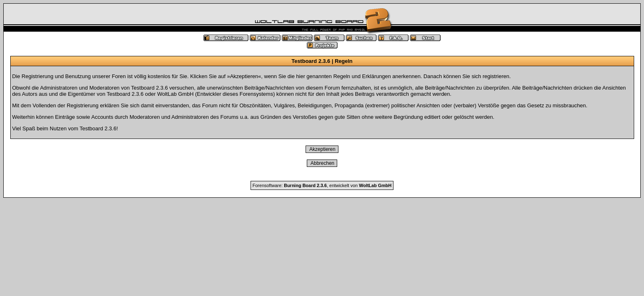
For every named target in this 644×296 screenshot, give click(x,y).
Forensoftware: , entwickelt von (322, 185)
